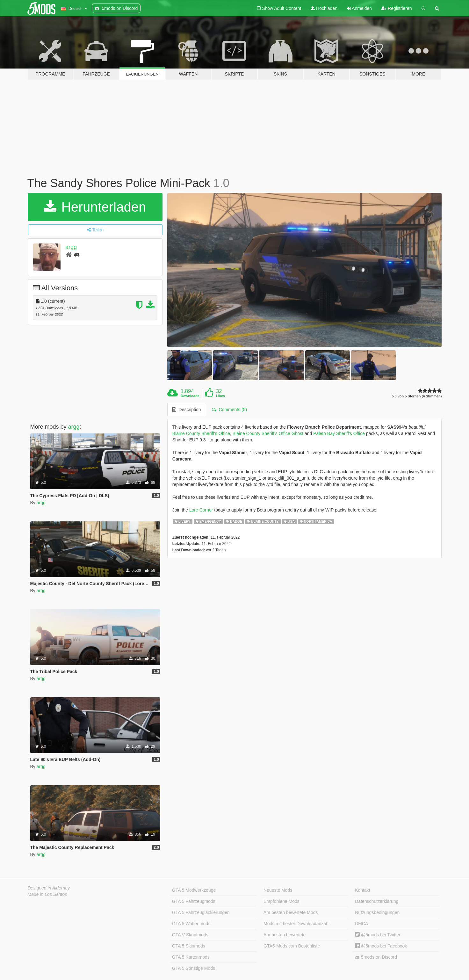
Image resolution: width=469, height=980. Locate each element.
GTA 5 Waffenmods (191, 924)
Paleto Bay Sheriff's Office (339, 433)
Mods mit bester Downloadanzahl (296, 924)
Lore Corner (201, 510)
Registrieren (397, 8)
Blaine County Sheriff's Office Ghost (268, 433)
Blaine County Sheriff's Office (201, 433)
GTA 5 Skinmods (189, 946)
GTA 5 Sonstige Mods (194, 968)
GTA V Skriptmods (190, 935)
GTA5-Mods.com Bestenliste (292, 946)
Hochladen (324, 8)
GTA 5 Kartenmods (191, 957)
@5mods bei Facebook (381, 946)
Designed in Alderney (49, 888)
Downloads (190, 396)
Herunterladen (95, 207)
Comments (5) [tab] (229, 410)
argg (71, 247)
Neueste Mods (278, 890)
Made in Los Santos (47, 894)
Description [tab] (187, 410)
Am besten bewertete (285, 935)
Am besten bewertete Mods (291, 912)
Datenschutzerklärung (377, 901)
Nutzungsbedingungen (377, 912)
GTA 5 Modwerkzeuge (194, 890)
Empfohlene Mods (281, 901)
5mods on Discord (376, 957)
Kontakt (362, 890)
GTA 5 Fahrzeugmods (194, 901)
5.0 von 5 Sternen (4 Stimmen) (417, 396)
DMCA (361, 924)
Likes (220, 396)
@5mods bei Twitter (378, 935)
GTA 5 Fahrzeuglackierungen (201, 912)
